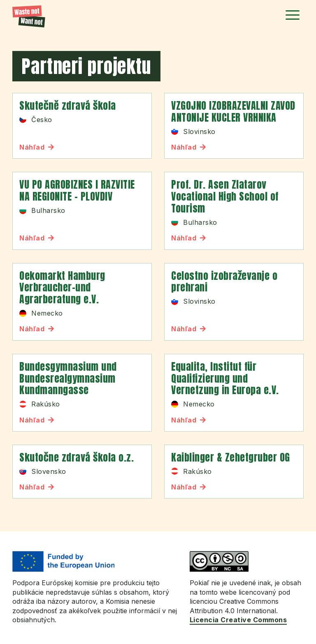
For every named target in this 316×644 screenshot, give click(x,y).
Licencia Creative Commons (238, 620)
